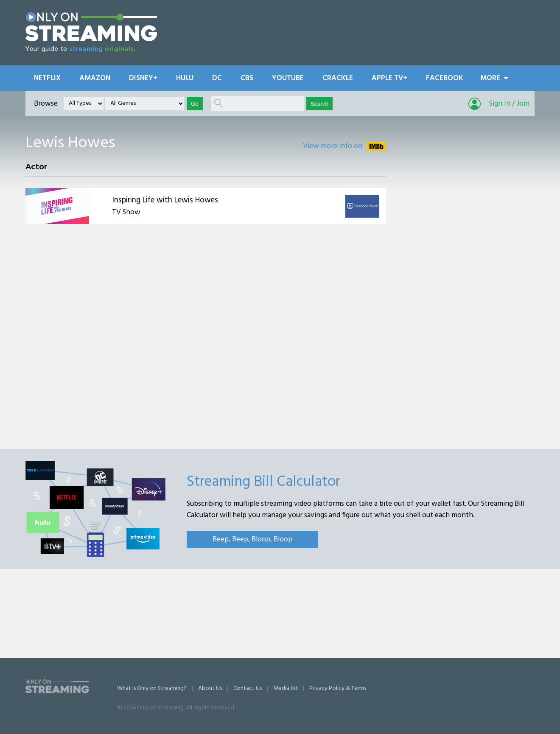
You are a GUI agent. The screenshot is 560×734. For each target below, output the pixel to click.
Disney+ (143, 78)
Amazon (95, 78)
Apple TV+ (389, 78)
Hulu (185, 78)
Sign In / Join (509, 104)
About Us (210, 688)
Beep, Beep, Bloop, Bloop (252, 539)
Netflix (47, 78)
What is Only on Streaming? (152, 688)
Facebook (445, 78)
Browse (46, 104)
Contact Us (248, 688)
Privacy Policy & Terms (338, 688)
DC (217, 78)
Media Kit (286, 688)
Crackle (338, 78)
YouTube (288, 78)
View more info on (333, 146)
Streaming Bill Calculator (263, 482)
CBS (247, 78)
